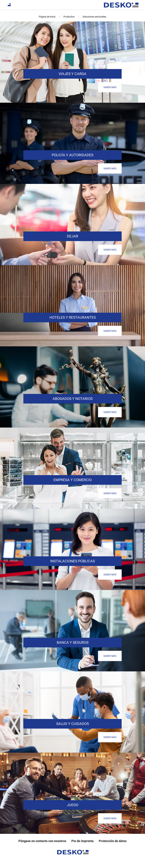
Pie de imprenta (82, 841)
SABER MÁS (110, 87)
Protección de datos (113, 841)
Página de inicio (47, 17)
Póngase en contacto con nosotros (42, 841)
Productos (69, 17)
